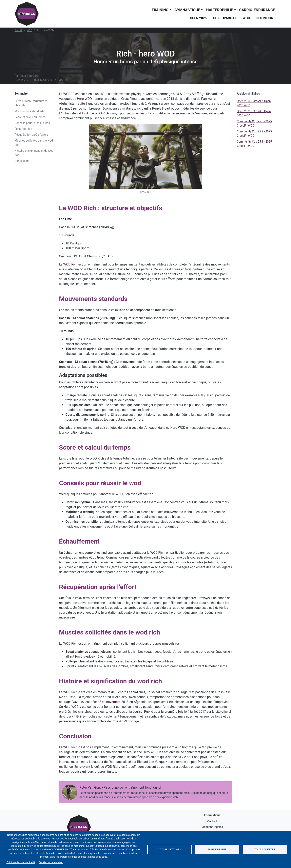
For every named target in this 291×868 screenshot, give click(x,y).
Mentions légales (212, 827)
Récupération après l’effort (31, 135)
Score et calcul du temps (30, 117)
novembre (113, 702)
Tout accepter (265, 849)
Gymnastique (187, 10)
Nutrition (265, 18)
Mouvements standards (29, 111)
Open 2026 (198, 18)
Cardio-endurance (257, 10)
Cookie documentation (51, 862)
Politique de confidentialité (21, 862)
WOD (246, 18)
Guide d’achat (225, 18)
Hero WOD (84, 99)
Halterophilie (220, 10)
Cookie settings (169, 849)
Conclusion (22, 161)
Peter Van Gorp (29, 76)
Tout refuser (217, 849)
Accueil (18, 30)
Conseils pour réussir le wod (32, 123)
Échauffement (23, 129)
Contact (212, 821)
